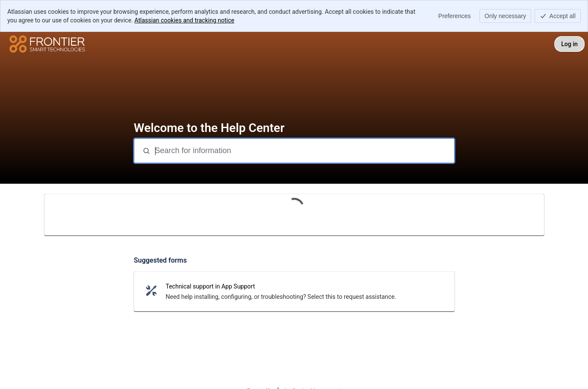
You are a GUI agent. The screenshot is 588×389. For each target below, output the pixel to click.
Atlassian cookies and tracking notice (184, 20)
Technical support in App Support (210, 286)
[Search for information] (304, 151)
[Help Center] (47, 44)
